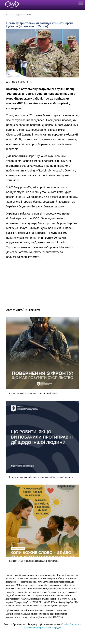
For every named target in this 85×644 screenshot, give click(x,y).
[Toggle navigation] (81, 4)
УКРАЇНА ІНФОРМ (28, 310)
